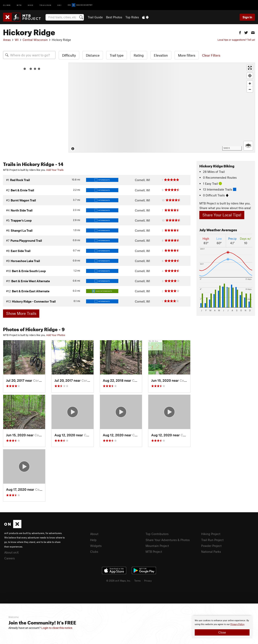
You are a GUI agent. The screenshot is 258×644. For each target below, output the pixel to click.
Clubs (94, 552)
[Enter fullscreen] (250, 68)
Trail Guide (95, 17)
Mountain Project (157, 546)
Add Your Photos (56, 335)
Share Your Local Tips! (222, 215)
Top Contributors (157, 534)
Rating (139, 55)
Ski (60, 5)
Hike (31, 5)
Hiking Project (211, 534)
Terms (137, 581)
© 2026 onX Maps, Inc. (119, 581)
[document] (222, 627)
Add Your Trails (55, 170)
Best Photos (114, 17)
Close (222, 632)
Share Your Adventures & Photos (168, 540)
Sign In (247, 17)
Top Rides (132, 17)
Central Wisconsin (35, 40)
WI (17, 40)
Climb (7, 5)
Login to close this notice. (57, 628)
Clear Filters (211, 55)
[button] (240, 32)
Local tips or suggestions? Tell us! (236, 40)
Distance (93, 55)
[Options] (248, 146)
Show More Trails (21, 313)
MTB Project (154, 552)
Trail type (117, 55)
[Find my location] (250, 76)
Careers (9, 558)
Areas (7, 40)
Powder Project (211, 546)
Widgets (96, 546)
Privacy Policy (237, 624)
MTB (19, 5)
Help (93, 540)
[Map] (162, 108)
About (94, 534)
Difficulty (69, 55)
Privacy (148, 581)
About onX (11, 552)
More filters (187, 55)
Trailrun (45, 5)
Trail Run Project (212, 540)
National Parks (211, 552)
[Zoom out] (250, 89)
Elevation (161, 55)
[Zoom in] (250, 83)
